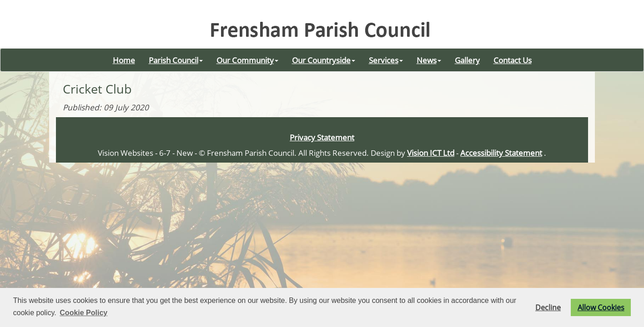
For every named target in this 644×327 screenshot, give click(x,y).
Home (124, 60)
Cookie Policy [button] (83, 313)
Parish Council (176, 60)
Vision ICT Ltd (431, 153)
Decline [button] (548, 307)
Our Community (247, 60)
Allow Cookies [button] (601, 307)
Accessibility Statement (501, 153)
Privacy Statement (322, 137)
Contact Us (513, 60)
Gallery (467, 60)
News (429, 60)
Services (386, 60)
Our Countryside (324, 60)
